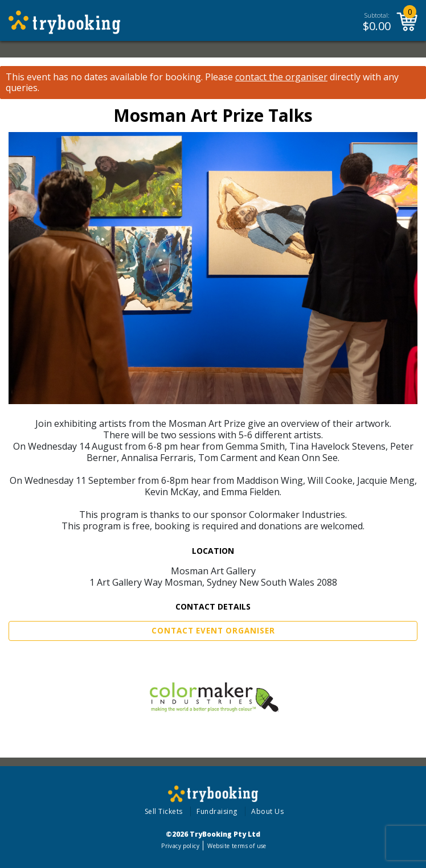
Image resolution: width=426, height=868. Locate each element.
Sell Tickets (164, 811)
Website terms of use (237, 846)
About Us (267, 811)
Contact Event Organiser (213, 631)
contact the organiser (281, 77)
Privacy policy (180, 846)
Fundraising (217, 811)
